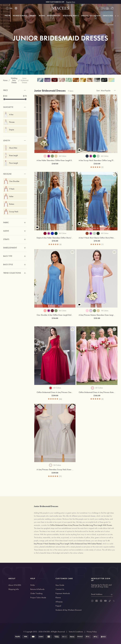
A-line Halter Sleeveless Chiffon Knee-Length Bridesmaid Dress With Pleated (55, 160)
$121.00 (97, 318)
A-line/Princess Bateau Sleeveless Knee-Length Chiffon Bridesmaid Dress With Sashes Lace (97, 315)
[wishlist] (102, 8)
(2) (102, 167)
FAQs (33, 585)
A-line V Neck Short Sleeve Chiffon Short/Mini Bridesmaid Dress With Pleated (97, 238)
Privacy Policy (92, 632)
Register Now (71, 2)
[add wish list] (72, 97)
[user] (107, 8)
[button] (15, 90)
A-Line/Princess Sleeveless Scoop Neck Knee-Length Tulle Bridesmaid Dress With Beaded (55, 470)
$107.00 (55, 164)
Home (5, 80)
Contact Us (60, 589)
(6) (60, 244)
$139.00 (55, 395)
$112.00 (55, 241)
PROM (8, 16)
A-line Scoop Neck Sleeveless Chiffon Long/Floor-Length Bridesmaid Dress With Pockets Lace (97, 160)
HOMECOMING (20, 16)
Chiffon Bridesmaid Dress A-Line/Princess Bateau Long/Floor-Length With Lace (97, 392)
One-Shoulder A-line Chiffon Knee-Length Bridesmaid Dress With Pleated (55, 315)
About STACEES (15, 585)
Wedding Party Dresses (14, 80)
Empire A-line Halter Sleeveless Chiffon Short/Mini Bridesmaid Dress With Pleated (55, 238)
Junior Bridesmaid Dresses (25, 80)
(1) (102, 244)
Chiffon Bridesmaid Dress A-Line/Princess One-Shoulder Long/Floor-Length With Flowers (55, 392)
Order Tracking (36, 594)
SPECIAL (91, 16)
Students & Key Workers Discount (69, 610)
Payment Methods (63, 594)
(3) (102, 399)
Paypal (58, 606)
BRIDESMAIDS (54, 16)
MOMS (42, 16)
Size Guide (60, 585)
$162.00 (97, 395)
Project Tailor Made (38, 598)
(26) (60, 399)
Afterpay (59, 602)
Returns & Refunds (37, 589)
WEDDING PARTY (71, 16)
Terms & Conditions (76, 632)
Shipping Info (14, 589)
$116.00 (55, 318)
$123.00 (97, 164)
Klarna (58, 598)
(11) (60, 476)
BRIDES (33, 16)
